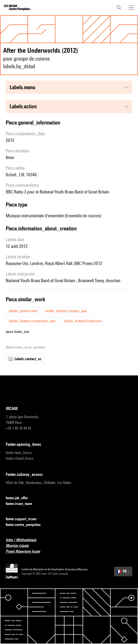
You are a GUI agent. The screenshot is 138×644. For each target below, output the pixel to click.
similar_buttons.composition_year (32, 321)
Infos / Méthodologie (24, 540)
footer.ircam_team (22, 504)
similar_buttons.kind (23, 311)
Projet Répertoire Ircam (26, 552)
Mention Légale (20, 546)
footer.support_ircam (24, 519)
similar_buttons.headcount (83, 321)
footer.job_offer (20, 498)
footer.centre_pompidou (26, 525)
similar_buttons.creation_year (66, 311)
